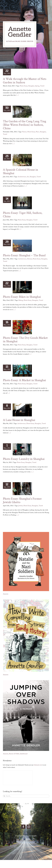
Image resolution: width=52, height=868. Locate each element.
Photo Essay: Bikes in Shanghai (22, 297)
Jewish (21, 506)
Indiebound (24, 754)
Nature (24, 132)
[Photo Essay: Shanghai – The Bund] (22, 246)
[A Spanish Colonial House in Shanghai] (22, 160)
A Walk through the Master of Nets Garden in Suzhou (25, 81)
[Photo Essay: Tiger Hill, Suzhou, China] (22, 203)
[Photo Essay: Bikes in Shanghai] (22, 287)
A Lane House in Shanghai (19, 420)
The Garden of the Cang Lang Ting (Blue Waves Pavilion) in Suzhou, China (25, 125)
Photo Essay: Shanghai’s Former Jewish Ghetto (22, 500)
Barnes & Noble (14, 754)
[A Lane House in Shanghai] (22, 410)
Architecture (22, 177)
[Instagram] (29, 827)
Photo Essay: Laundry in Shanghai (24, 459)
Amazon (6, 594)
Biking (21, 300)
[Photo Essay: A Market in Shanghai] (22, 371)
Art (28, 177)
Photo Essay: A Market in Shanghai (24, 380)
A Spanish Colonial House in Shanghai (20, 171)
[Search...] (26, 796)
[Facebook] (23, 827)
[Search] (4, 796)
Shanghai (31, 86)
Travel (42, 86)
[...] (17, 95)
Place (37, 132)
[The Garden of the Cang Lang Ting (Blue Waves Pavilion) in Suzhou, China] (22, 112)
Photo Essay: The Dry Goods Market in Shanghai (25, 340)
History (30, 259)
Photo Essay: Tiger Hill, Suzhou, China (23, 215)
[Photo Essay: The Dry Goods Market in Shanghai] (22, 327)
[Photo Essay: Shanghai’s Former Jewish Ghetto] (22, 489)
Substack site (38, 765)
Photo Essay (24, 86)
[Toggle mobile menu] (48, 23)
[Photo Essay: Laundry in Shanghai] (22, 449)
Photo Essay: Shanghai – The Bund (24, 255)
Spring (37, 86)
